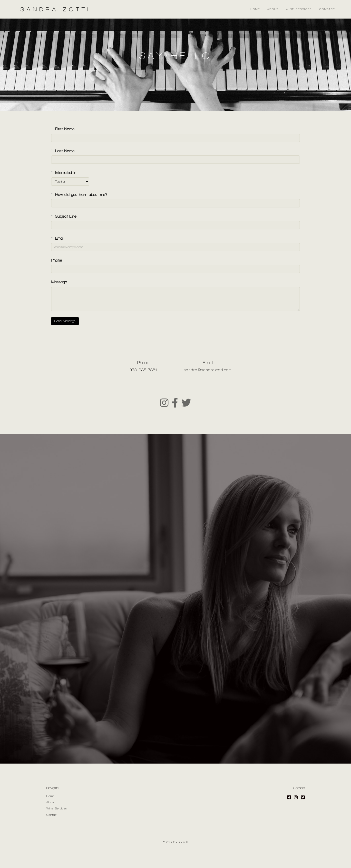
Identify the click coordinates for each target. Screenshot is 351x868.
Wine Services (299, 9)
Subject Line (64, 235)
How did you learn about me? (79, 213)
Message (59, 301)
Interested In (64, 191)
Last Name (63, 169)
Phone (57, 279)
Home (255, 9)
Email (58, 257)
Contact (327, 9)
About (273, 9)
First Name (63, 148)
